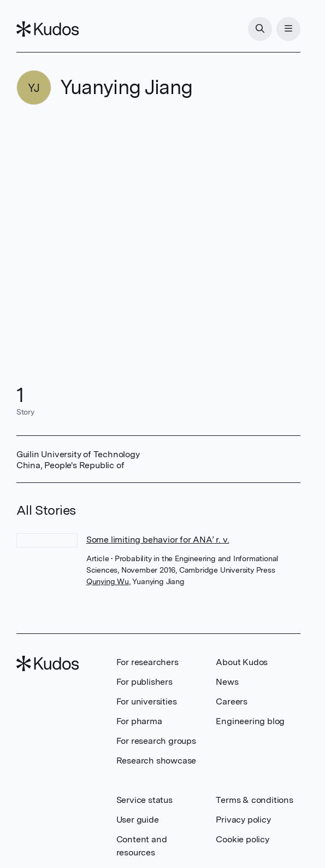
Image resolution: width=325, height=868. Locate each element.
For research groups (156, 741)
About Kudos (242, 662)
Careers (232, 701)
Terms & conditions (254, 800)
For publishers (144, 682)
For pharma (139, 721)
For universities (147, 701)
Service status (144, 800)
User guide (138, 820)
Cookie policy (242, 839)
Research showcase (156, 761)
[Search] (260, 29)
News (227, 682)
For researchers (147, 662)
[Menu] (288, 29)
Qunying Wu (108, 581)
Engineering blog (250, 721)
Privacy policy (243, 820)
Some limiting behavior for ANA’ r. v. (158, 540)
